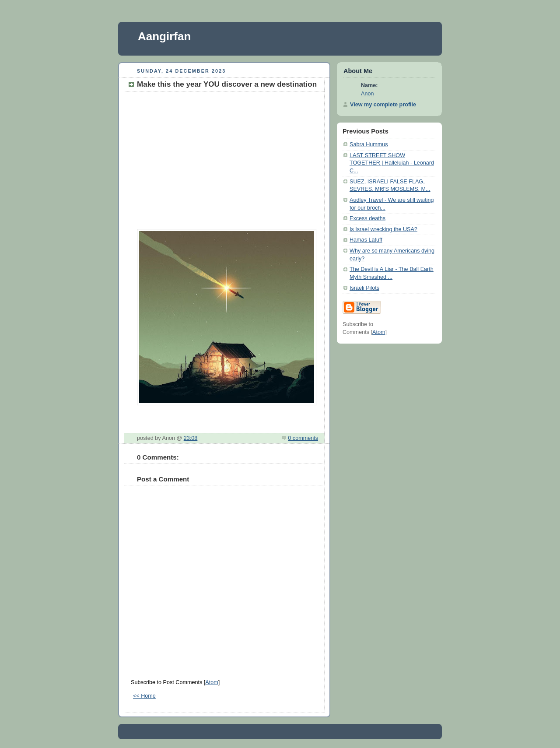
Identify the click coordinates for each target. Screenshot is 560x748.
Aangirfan (164, 36)
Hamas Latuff (366, 240)
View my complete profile (383, 105)
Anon (367, 94)
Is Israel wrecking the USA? (383, 229)
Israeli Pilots (364, 288)
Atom (212, 682)
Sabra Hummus (369, 144)
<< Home (144, 696)
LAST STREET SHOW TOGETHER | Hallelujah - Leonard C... (392, 163)
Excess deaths (367, 218)
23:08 (191, 438)
